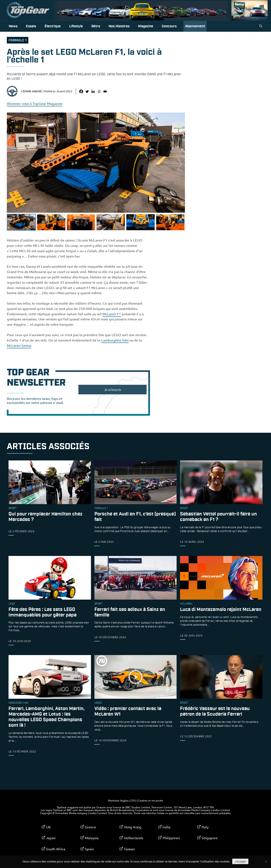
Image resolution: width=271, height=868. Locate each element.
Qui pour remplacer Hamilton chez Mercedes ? (45, 517)
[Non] (266, 862)
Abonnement (195, 26)
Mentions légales (118, 800)
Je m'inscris (113, 390)
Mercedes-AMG (18, 703)
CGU (133, 800)
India (166, 827)
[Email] (105, 91)
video (98, 703)
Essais (31, 26)
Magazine (146, 26)
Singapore (210, 838)
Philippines (171, 838)
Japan (51, 838)
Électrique (53, 26)
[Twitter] (87, 91)
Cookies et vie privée (151, 800)
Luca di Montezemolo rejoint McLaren (221, 610)
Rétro (96, 26)
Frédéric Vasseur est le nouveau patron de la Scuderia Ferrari (215, 712)
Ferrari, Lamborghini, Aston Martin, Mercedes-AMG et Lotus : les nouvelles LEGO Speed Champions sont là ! (47, 717)
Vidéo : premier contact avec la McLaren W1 (128, 712)
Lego (12, 604)
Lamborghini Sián (115, 340)
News (13, 26)
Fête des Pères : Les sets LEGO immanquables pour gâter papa (43, 612)
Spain (89, 849)
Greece (90, 827)
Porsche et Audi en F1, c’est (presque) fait (135, 517)
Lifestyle (76, 26)
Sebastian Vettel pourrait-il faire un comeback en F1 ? (218, 517)
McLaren (186, 604)
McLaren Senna (19, 346)
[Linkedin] (93, 91)
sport (13, 508)
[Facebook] (81, 91)
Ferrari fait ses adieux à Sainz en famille (130, 612)
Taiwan (129, 849)
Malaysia (92, 838)
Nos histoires (119, 26)
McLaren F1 (112, 314)
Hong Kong (133, 827)
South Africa (56, 849)
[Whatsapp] (99, 91)
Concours (169, 26)
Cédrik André (31, 91)
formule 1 (18, 40)
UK (48, 827)
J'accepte (240, 862)
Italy (205, 827)
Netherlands (133, 838)
